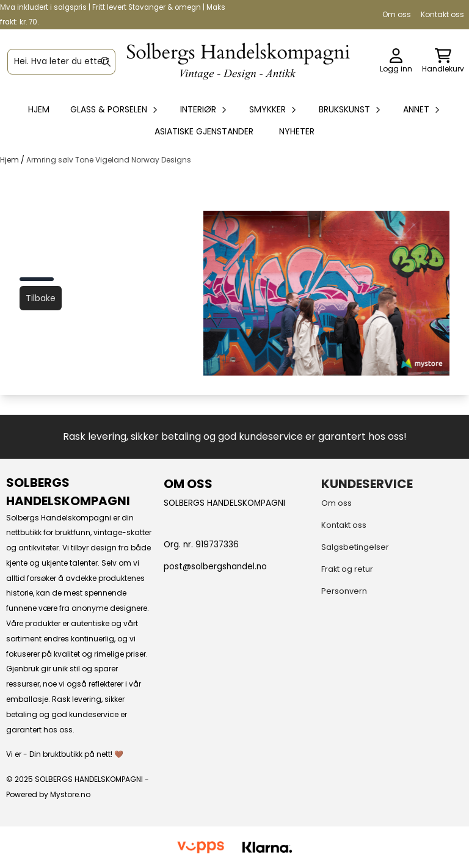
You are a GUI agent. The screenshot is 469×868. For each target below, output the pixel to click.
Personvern (344, 591)
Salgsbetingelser (355, 547)
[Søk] (61, 62)
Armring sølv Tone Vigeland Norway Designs (109, 160)
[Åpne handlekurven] (443, 62)
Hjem (10, 160)
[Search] (106, 62)
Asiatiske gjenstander (204, 131)
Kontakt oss (442, 14)
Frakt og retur (347, 569)
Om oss (397, 14)
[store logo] (238, 61)
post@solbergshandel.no (215, 567)
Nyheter (297, 131)
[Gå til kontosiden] (396, 62)
